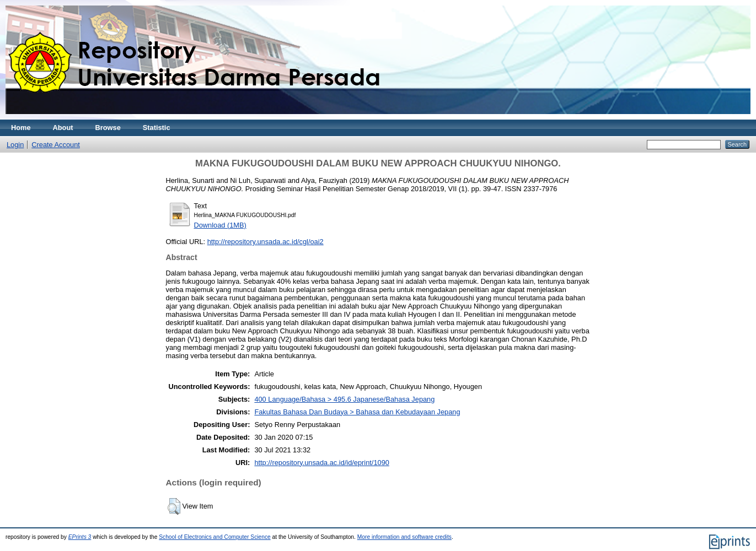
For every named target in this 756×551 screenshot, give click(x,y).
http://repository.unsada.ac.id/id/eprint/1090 (321, 463)
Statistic (157, 128)
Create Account (56, 145)
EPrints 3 (80, 537)
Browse (108, 128)
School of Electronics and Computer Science (215, 537)
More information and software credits (404, 537)
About (63, 128)
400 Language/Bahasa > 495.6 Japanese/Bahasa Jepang (344, 399)
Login (15, 145)
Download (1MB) (220, 225)
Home (21, 128)
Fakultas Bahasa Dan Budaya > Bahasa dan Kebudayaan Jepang (357, 412)
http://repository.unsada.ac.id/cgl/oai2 (266, 242)
